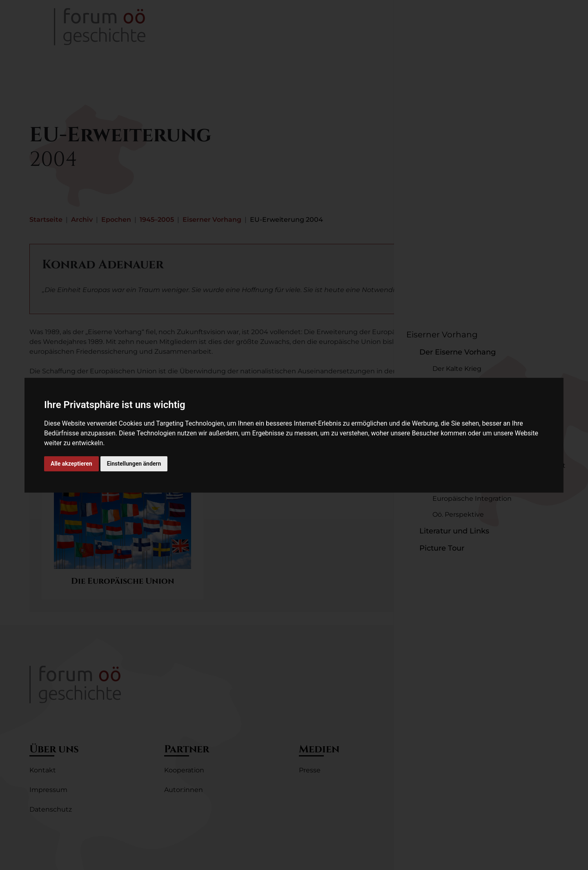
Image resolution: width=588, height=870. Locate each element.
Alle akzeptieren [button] (71, 464)
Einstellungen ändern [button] (134, 464)
